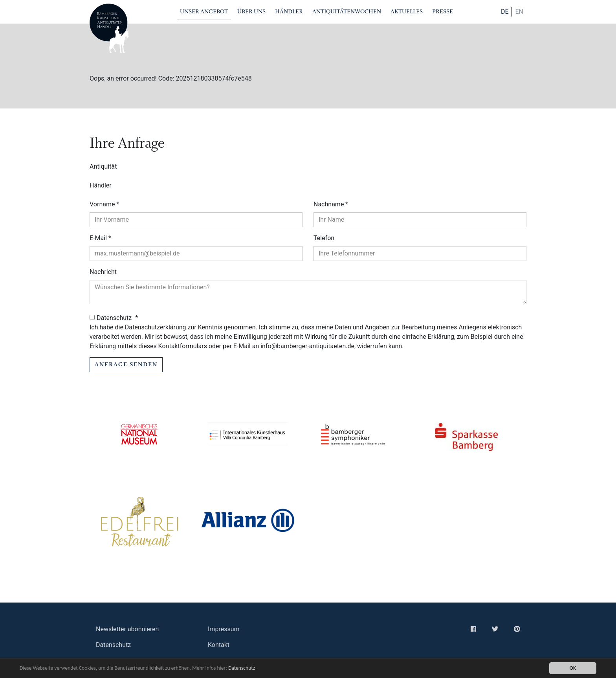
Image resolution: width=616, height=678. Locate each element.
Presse (443, 12)
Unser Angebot (204, 12)
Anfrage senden (126, 365)
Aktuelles (407, 12)
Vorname (104, 204)
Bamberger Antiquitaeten (109, 28)
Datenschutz (242, 668)
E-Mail (100, 238)
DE (505, 12)
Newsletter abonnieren (127, 629)
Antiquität (103, 166)
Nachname (331, 204)
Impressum (224, 629)
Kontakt (219, 645)
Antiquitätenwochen (347, 12)
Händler (289, 12)
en (519, 12)
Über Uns (251, 12)
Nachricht (103, 272)
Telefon (324, 238)
